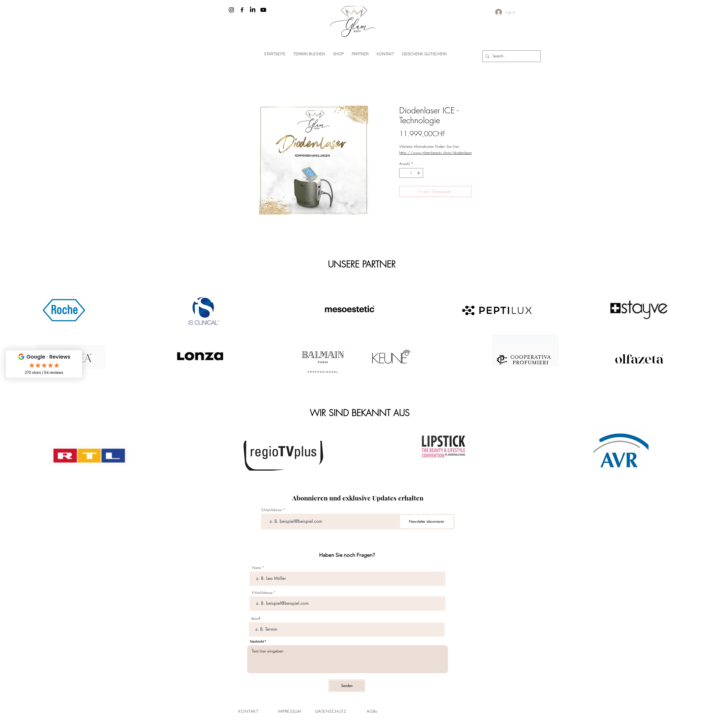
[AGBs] (373, 711)
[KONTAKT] (249, 711)
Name (257, 568)
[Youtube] (263, 10)
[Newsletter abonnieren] (427, 522)
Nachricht (257, 641)
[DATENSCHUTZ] (332, 711)
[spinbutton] (411, 173)
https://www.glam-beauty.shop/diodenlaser (436, 153)
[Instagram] (231, 10)
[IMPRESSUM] (290, 711)
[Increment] (419, 173)
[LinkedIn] (253, 10)
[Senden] (347, 686)
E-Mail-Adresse (272, 510)
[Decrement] (403, 173)
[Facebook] (242, 10)
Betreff (256, 619)
